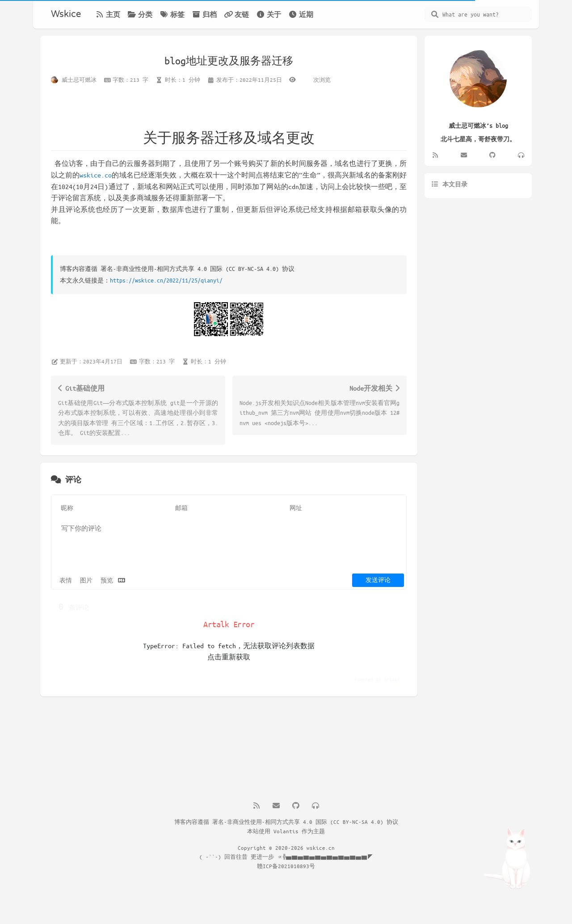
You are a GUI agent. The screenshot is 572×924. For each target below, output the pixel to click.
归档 (204, 14)
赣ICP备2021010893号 (286, 866)
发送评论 (378, 580)
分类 (140, 14)
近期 (301, 14)
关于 (269, 14)
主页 (108, 14)
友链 (236, 14)
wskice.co (96, 175)
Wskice (66, 14)
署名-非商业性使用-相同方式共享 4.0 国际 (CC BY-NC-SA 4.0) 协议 (305, 822)
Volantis (286, 831)
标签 (172, 14)
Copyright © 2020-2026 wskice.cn (286, 848)
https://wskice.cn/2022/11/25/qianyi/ (166, 280)
